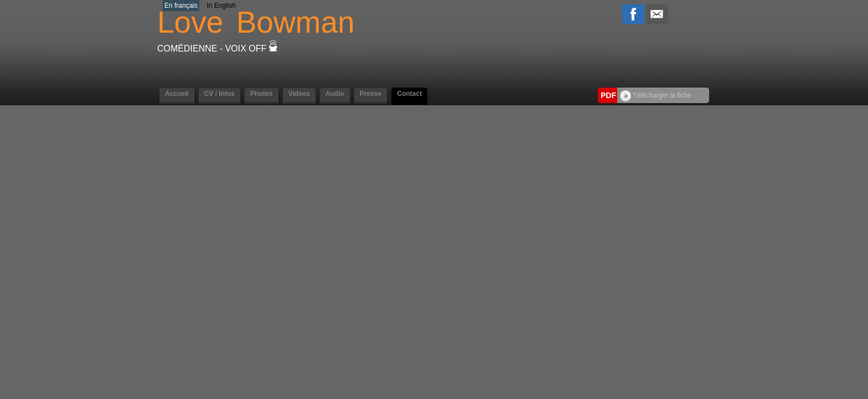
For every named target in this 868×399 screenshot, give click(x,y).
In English (221, 6)
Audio (335, 94)
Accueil (177, 94)
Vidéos (299, 94)
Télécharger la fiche (656, 95)
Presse (371, 94)
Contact (409, 94)
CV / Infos (219, 94)
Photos (262, 94)
